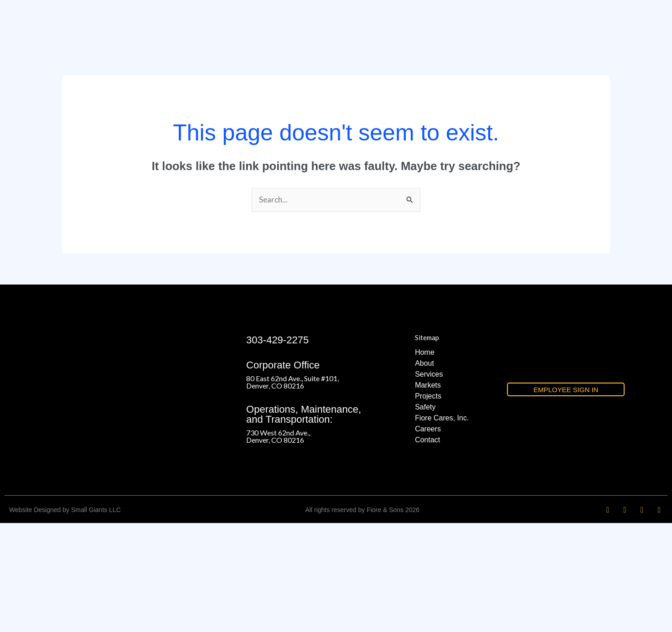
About (424, 472)
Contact (427, 548)
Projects (428, 505)
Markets (428, 494)
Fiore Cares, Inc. (442, 526)
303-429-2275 (277, 448)
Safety (425, 515)
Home (425, 461)
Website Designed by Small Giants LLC (65, 619)
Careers (428, 537)
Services (429, 483)
